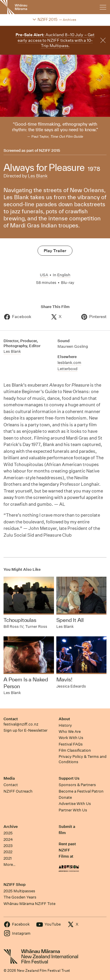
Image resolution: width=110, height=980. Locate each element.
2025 (8, 833)
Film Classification (75, 750)
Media (9, 778)
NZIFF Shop (15, 885)
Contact (11, 719)
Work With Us (71, 738)
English (64, 275)
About (64, 719)
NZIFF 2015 (50, 151)
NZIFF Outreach (18, 791)
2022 (8, 852)
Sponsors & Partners (77, 785)
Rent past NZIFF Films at (67, 850)
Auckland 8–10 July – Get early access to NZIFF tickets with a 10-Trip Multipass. (55, 40)
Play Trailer (55, 251)
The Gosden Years (20, 897)
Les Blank (38, 176)
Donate (65, 797)
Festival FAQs (71, 744)
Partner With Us (73, 810)
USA (44, 275)
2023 (8, 846)
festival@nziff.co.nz (21, 724)
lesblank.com (69, 363)
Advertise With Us (75, 804)
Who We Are (70, 732)
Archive (11, 827)
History (65, 725)
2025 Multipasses (19, 891)
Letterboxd (67, 369)
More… (10, 865)
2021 (8, 858)
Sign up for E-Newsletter (26, 730)
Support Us (69, 778)
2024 (8, 840)
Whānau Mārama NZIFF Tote (29, 904)
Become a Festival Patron (81, 791)
